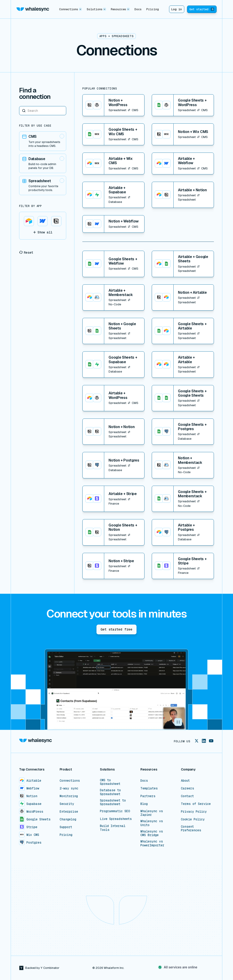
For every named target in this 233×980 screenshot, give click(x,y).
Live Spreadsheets (116, 819)
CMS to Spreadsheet (110, 782)
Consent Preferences (191, 828)
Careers (187, 788)
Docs (138, 9)
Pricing (153, 9)
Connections (70, 781)
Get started (202, 9)
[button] (71, 9)
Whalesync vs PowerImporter (152, 843)
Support (66, 827)
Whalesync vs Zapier (152, 813)
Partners (148, 796)
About (185, 781)
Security (67, 804)
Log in (177, 9)
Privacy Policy (194, 812)
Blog (144, 804)
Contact (187, 796)
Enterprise (69, 812)
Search (19, 106)
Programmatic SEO (115, 811)
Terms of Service (196, 804)
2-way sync (69, 788)
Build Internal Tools (113, 828)
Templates (149, 788)
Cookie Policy (193, 819)
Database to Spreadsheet (110, 792)
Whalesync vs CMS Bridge (152, 833)
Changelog (68, 819)
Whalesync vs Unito (152, 823)
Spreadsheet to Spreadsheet (113, 802)
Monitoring (69, 796)
